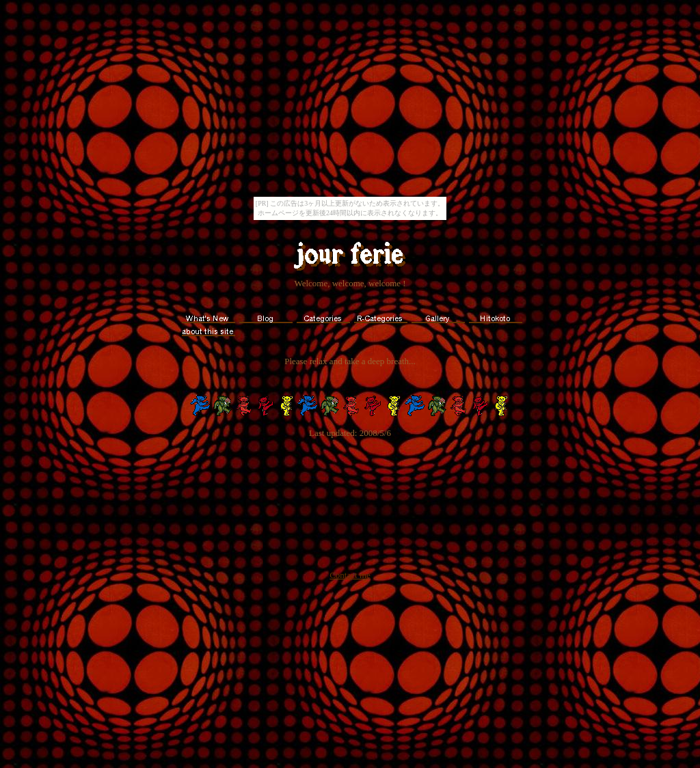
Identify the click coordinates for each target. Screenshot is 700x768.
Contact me (350, 575)
